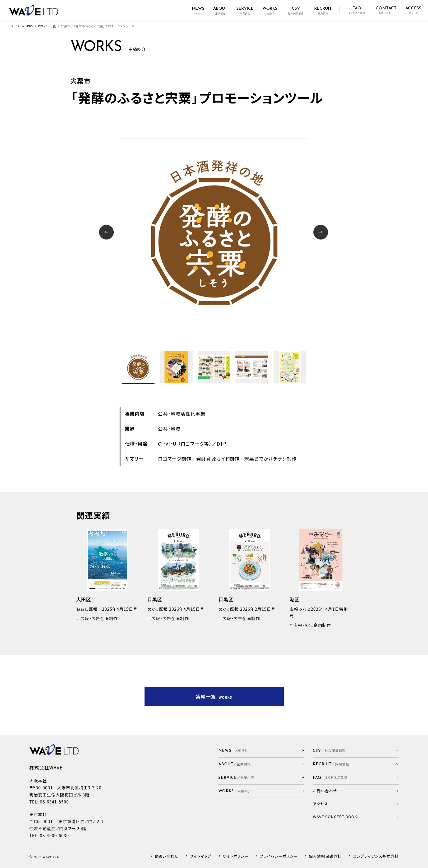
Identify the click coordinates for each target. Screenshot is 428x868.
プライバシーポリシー (279, 856)
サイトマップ (200, 856)
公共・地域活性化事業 (182, 414)
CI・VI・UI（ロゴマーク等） (185, 444)
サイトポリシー (235, 856)
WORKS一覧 (47, 26)
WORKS (28, 26)
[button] (261, 764)
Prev (107, 233)
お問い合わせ (167, 856)
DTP (221, 444)
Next (321, 233)
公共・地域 (169, 429)
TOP (13, 26)
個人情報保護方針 (325, 856)
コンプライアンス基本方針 (376, 856)
